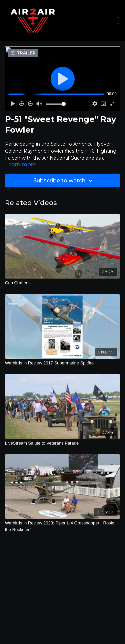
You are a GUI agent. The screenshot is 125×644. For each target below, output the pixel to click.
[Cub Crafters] (62, 283)
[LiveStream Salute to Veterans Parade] (62, 443)
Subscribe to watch (64, 181)
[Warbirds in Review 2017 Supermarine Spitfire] (62, 363)
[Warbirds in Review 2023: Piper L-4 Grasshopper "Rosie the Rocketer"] (62, 526)
